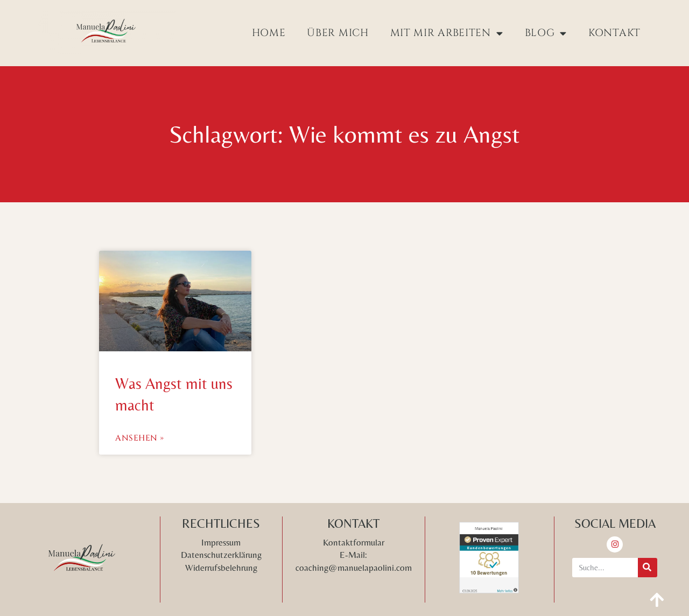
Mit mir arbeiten (447, 33)
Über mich (338, 33)
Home (269, 33)
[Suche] (648, 568)
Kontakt (614, 33)
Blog (546, 33)
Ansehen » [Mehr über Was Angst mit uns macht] (140, 438)
